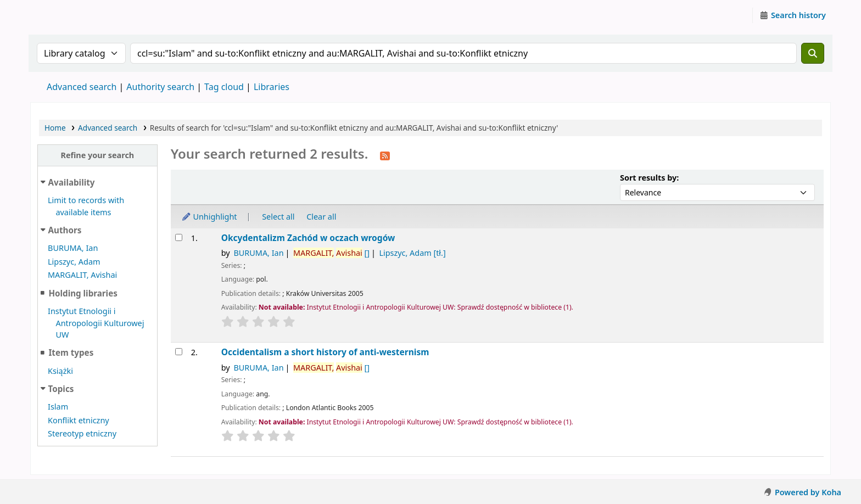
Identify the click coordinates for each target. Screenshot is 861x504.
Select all (278, 217)
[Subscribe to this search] (385, 155)
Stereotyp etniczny (82, 433)
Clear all (321, 217)
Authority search (160, 87)
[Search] (813, 53)
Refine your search (97, 155)
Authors (65, 230)
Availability (72, 182)
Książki (60, 371)
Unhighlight (209, 217)
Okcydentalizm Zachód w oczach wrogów (308, 238)
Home (55, 128)
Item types (71, 352)
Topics (61, 389)
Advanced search (82, 87)
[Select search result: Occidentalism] (179, 352)
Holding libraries (83, 293)
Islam (58, 407)
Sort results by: (649, 178)
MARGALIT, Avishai (82, 275)
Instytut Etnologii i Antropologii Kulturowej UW (58, 15)
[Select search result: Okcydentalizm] (179, 237)
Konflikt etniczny (79, 420)
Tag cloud (224, 87)
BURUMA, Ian (73, 248)
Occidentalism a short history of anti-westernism (325, 352)
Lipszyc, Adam (74, 262)
